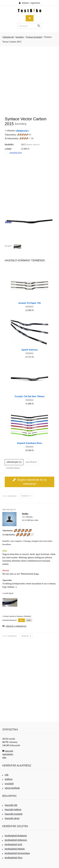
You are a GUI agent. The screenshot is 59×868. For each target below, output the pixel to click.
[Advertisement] (29, 80)
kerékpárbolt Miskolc (14, 849)
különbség (29, 306)
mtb (5, 775)
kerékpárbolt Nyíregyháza (16, 853)
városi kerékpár (11, 788)
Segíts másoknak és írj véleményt (29, 482)
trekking (7, 779)
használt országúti (12, 814)
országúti (8, 784)
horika (25, 514)
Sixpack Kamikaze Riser (29, 443)
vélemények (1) (14, 462)
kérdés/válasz (13, 468)
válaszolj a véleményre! (16, 626)
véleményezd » (22, 131)
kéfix (4, 758)
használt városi (11, 818)
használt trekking (12, 810)
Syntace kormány (34, 37)
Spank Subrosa (30, 350)
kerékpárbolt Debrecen (15, 840)
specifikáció (31, 462)
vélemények (8, 37)
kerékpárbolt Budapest (15, 836)
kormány (20, 37)
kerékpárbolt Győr (12, 844)
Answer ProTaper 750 (29, 303)
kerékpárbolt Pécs (12, 858)
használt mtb (10, 805)
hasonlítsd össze (16, 153)
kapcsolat (8, 751)
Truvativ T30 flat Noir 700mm (29, 396)
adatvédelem (8, 754)
